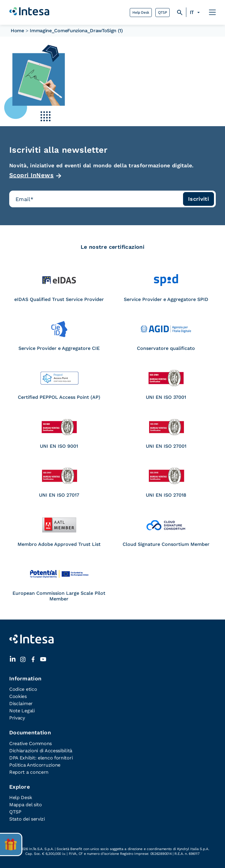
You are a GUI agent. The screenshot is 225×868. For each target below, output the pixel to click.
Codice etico (23, 689)
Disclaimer (21, 703)
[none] (196, 13)
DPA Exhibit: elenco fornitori (41, 758)
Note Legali (22, 711)
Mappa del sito (26, 805)
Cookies (18, 696)
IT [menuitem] (192, 12)
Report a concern (29, 772)
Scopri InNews (32, 175)
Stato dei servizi (27, 819)
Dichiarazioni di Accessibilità (41, 751)
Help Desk (141, 13)
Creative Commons (31, 743)
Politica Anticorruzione (35, 765)
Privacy (17, 718)
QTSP (162, 13)
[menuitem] (196, 13)
